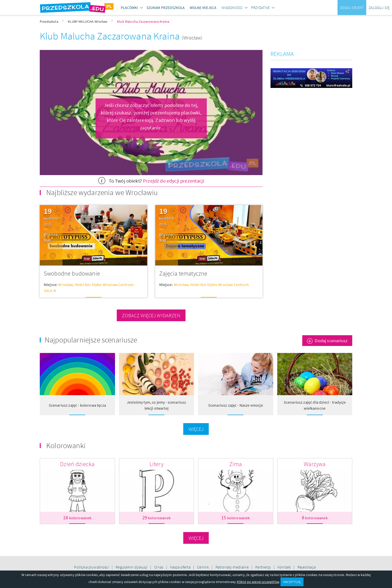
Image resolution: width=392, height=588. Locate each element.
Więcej (196, 429)
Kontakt (284, 567)
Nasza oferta (181, 567)
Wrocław (65, 285)
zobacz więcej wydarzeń (151, 315)
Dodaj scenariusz (331, 341)
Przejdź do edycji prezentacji (174, 181)
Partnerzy (263, 567)
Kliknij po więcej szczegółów (258, 582)
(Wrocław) (192, 38)
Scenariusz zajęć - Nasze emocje (236, 405)
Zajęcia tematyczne (183, 273)
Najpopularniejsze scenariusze (91, 340)
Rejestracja (307, 567)
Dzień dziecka (77, 464)
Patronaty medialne (232, 567)
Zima (236, 464)
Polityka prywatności (92, 567)
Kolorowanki (66, 445)
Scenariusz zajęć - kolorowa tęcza (77, 405)
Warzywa (315, 464)
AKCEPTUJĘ (292, 582)
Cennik (203, 567)
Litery (156, 464)
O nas (159, 567)
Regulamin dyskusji (132, 567)
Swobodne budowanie (72, 273)
